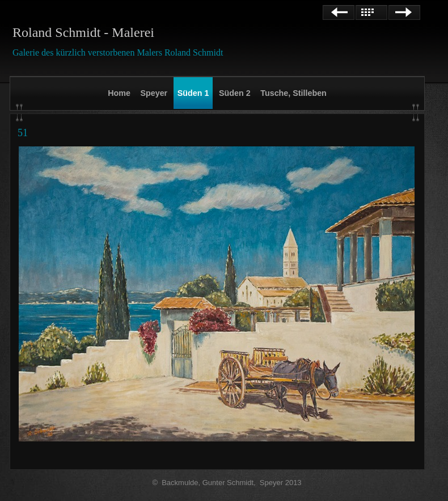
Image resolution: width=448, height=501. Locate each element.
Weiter (404, 12)
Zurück (339, 12)
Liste (371, 12)
